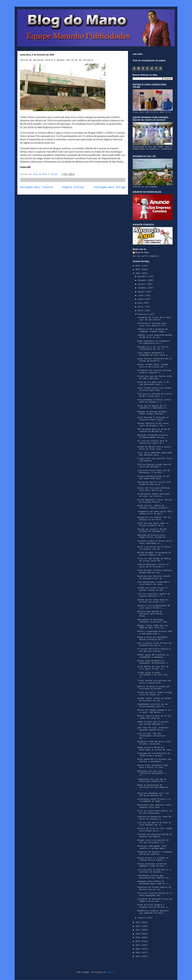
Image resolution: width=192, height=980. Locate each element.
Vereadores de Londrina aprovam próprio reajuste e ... (154, 372)
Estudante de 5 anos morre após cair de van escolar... (154, 319)
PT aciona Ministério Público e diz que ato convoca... (154, 650)
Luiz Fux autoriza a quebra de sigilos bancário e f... (154, 595)
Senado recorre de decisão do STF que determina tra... (153, 841)
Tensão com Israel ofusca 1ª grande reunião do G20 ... (152, 589)
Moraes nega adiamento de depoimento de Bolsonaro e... (154, 662)
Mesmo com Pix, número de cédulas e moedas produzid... (154, 507)
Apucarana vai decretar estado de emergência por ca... (154, 577)
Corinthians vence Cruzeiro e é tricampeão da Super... (154, 800)
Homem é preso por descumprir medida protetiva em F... (153, 638)
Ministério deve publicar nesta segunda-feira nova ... (154, 806)
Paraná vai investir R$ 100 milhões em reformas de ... (153, 530)
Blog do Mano (142, 253)
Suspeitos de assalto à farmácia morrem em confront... (155, 853)
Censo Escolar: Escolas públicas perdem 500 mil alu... (155, 571)
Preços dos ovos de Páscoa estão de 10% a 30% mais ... (155, 377)
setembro (143, 288)
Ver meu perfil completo (146, 256)
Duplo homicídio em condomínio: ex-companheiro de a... (154, 342)
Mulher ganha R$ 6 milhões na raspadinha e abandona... (153, 656)
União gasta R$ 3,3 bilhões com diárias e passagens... (154, 760)
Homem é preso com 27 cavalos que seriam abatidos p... (153, 723)
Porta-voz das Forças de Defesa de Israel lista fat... (154, 560)
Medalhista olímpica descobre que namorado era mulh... (153, 912)
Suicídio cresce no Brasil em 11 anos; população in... (155, 542)
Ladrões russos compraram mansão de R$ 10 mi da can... (155, 336)
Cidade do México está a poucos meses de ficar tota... (154, 448)
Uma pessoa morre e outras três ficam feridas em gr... (154, 483)
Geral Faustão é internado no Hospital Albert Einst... (153, 419)
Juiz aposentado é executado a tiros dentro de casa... (154, 583)
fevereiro (143, 314)
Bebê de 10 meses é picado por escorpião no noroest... (154, 688)
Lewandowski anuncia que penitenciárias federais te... (155, 877)
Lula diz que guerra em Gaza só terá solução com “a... (154, 824)
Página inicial (74, 187)
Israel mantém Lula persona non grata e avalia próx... (154, 682)
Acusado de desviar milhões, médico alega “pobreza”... (152, 413)
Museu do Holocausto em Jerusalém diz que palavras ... (153, 787)
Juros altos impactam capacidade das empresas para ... (155, 454)
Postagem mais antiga (110, 187)
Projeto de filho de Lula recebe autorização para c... (155, 830)
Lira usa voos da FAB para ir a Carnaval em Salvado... (154, 871)
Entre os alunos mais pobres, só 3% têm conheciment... (155, 812)
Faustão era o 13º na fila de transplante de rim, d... (153, 348)
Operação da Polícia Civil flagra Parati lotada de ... (153, 536)
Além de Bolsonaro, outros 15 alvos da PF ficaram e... (153, 566)
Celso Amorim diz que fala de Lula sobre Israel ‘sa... (153, 668)
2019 (138, 938)
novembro (143, 280)
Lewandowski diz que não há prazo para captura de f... (153, 780)
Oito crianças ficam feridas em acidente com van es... (154, 644)
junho (141, 299)
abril (141, 307)
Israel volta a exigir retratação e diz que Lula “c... (152, 675)
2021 (138, 930)
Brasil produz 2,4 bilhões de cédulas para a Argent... (153, 859)
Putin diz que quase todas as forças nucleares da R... (153, 524)
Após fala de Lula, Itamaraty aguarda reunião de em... (153, 729)
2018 (138, 941)
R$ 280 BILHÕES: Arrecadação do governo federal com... (154, 554)
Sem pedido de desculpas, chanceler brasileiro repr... (154, 621)
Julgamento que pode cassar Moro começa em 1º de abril (155, 513)
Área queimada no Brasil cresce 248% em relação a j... (154, 401)
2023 (138, 923)
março (141, 311)
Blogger (111, 972)
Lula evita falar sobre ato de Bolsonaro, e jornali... (154, 472)
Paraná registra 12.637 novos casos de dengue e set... (153, 425)
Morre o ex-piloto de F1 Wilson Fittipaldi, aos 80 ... (154, 548)
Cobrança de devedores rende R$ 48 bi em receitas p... (154, 818)
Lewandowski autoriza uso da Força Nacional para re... (152, 705)
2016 (138, 949)
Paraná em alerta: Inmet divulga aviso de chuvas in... (155, 694)
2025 (138, 270)
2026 (138, 266)
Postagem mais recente (36, 187)
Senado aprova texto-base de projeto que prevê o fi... (152, 601)
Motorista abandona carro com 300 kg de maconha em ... (153, 794)
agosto (142, 292)
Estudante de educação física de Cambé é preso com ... (155, 900)
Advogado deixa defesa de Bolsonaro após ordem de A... (154, 883)
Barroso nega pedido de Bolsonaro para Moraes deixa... (150, 614)
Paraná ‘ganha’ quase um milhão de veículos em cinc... (154, 699)
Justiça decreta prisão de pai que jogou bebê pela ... (154, 477)
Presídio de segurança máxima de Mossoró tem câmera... (155, 836)
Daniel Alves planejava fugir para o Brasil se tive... (153, 766)
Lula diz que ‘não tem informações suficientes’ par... (152, 736)
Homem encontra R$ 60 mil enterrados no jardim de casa (154, 749)
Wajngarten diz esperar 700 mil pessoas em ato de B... (154, 519)
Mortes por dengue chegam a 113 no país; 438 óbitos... (154, 711)
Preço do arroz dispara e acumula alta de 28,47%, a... (154, 906)
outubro (142, 284)
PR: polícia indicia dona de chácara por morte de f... (152, 442)
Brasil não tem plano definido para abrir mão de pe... (154, 489)
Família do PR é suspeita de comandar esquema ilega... (152, 330)
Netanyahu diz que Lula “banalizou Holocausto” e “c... (152, 773)
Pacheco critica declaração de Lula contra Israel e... (154, 607)
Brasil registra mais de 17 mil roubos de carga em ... (154, 717)
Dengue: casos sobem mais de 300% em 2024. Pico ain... (152, 627)
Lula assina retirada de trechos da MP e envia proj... (155, 395)
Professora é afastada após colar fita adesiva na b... (153, 325)
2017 (138, 945)
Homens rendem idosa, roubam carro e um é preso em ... (152, 366)
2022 (138, 926)
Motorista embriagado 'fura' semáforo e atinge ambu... (152, 847)
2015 (138, 953)
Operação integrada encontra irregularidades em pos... (152, 436)
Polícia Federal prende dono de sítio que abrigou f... (154, 466)
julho (141, 296)
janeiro (142, 918)
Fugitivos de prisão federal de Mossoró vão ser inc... (154, 888)
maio (141, 303)
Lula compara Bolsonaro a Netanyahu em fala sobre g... (154, 354)
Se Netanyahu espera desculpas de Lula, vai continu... (154, 495)
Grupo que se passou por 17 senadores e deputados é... (153, 407)
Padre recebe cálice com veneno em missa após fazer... (154, 389)
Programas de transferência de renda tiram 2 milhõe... (154, 755)
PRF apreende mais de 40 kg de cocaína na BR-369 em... (154, 430)
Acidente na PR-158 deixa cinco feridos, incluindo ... (154, 743)
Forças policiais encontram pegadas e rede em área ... (153, 865)
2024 (138, 273)
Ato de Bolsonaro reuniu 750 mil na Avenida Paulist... (155, 501)
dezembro (143, 277)
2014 (138, 956)
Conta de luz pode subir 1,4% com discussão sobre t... (153, 383)
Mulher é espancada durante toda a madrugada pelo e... (155, 633)
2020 (138, 934)
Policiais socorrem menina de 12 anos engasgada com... (155, 894)
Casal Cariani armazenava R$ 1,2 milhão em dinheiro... (155, 360)
